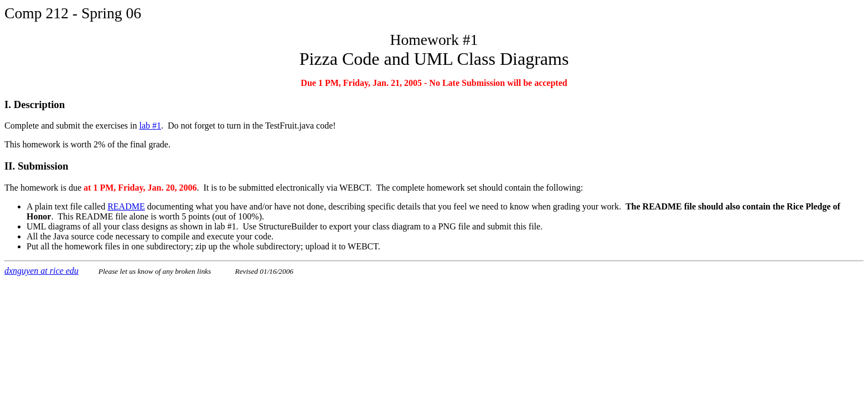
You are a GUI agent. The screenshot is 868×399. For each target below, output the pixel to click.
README (126, 206)
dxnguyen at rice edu (42, 271)
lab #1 (151, 126)
